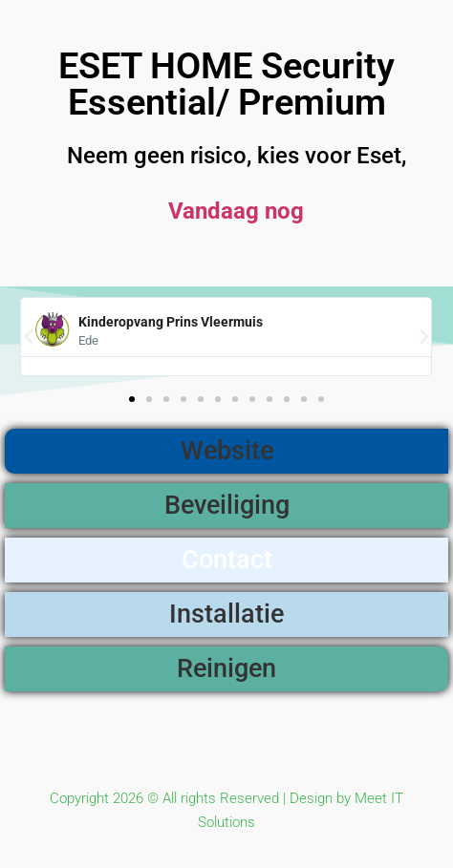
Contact (227, 560)
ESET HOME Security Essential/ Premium (226, 84)
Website (227, 451)
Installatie (226, 614)
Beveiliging (227, 505)
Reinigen (226, 668)
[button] (29, 337)
